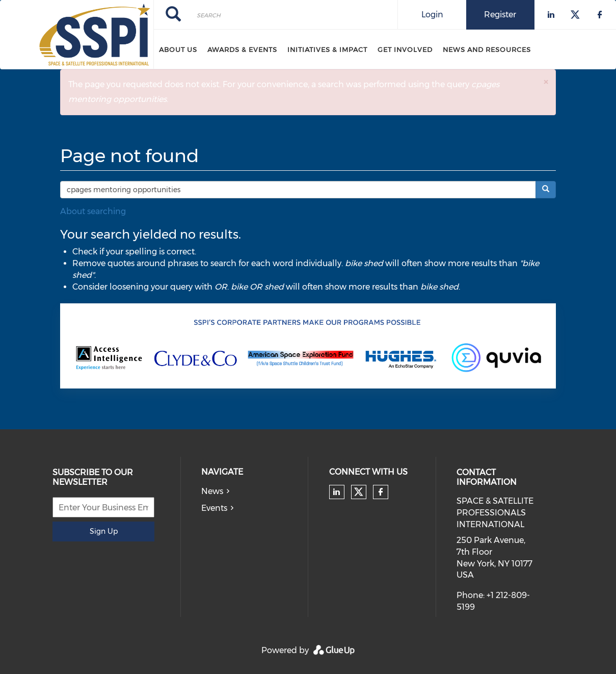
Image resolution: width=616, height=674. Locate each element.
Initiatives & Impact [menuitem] (327, 49)
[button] (546, 82)
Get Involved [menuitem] (405, 49)
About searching (93, 211)
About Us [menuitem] (178, 49)
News (212, 491)
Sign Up (104, 531)
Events (214, 508)
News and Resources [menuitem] (487, 49)
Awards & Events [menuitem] (242, 49)
